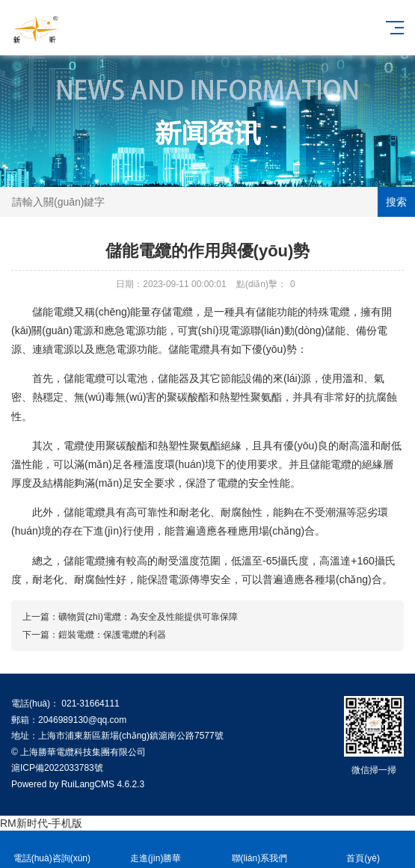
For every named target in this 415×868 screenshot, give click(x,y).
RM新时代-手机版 (41, 823)
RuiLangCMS (88, 784)
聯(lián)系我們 (260, 850)
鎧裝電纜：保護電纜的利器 (112, 635)
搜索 (396, 202)
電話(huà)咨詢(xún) (52, 850)
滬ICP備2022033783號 (57, 768)
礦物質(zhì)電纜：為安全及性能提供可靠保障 (148, 617)
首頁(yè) (363, 850)
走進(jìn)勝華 (156, 850)
